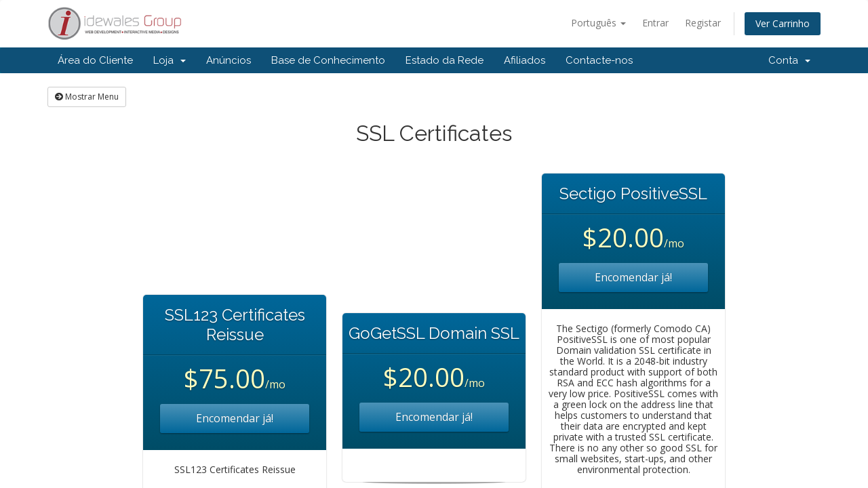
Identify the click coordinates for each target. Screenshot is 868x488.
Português (598, 23)
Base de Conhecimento (328, 60)
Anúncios (229, 60)
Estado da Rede (445, 60)
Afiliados (525, 60)
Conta (789, 60)
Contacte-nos (599, 60)
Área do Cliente (95, 60)
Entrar (655, 23)
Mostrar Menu (87, 97)
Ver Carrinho (783, 23)
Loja (170, 60)
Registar (703, 23)
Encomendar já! (235, 418)
